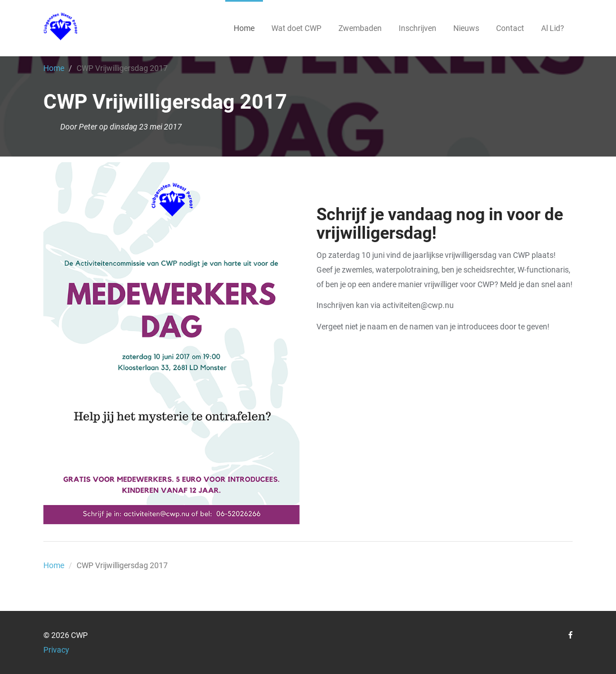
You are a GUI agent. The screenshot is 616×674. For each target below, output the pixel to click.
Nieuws (466, 28)
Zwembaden (360, 28)
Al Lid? (553, 28)
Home (244, 28)
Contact (510, 28)
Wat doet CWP (296, 28)
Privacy (56, 650)
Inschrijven (418, 28)
